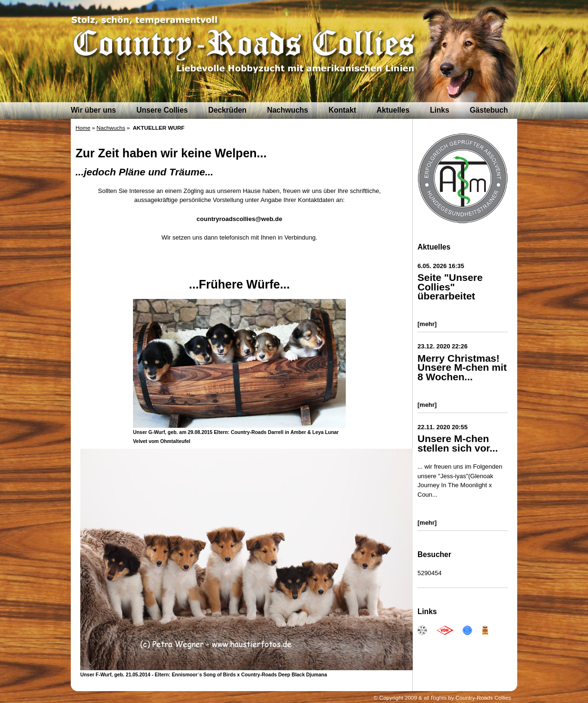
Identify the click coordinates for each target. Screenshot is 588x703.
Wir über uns (93, 110)
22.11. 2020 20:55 (443, 427)
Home (83, 128)
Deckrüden (228, 110)
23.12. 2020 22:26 (443, 346)
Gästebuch (489, 110)
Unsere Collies (162, 110)
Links (440, 110)
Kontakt (342, 110)
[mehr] (427, 324)
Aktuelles (393, 110)
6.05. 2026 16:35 (441, 266)
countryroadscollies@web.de (239, 219)
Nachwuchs (288, 110)
